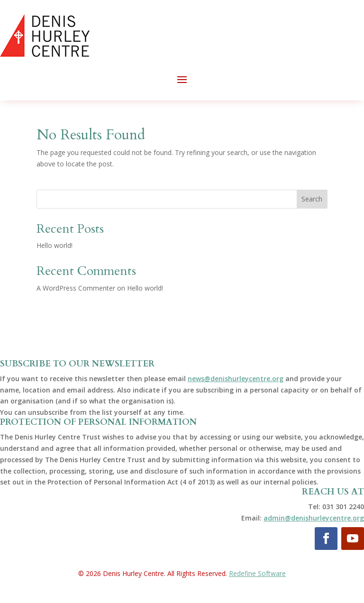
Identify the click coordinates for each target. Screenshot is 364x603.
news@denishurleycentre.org (236, 379)
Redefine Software (257, 573)
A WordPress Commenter (76, 288)
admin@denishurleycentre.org (314, 518)
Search (312, 199)
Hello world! (55, 245)
